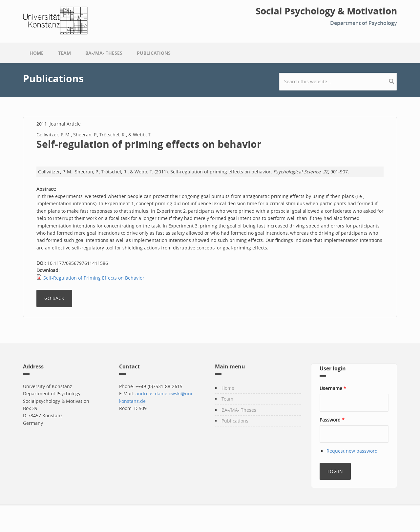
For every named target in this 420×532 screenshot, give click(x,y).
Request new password (352, 451)
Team (64, 53)
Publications (154, 53)
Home (37, 53)
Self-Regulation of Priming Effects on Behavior (94, 278)
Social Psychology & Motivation (326, 11)
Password (332, 420)
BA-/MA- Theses (104, 53)
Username (333, 388)
